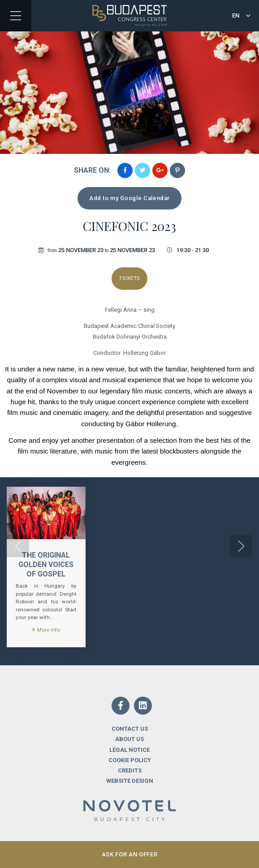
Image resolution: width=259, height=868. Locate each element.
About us (129, 739)
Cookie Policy (130, 760)
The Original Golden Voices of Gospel (46, 565)
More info (46, 630)
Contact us (130, 729)
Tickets (129, 278)
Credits (130, 770)
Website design (130, 781)
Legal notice (129, 750)
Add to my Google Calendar (129, 198)
